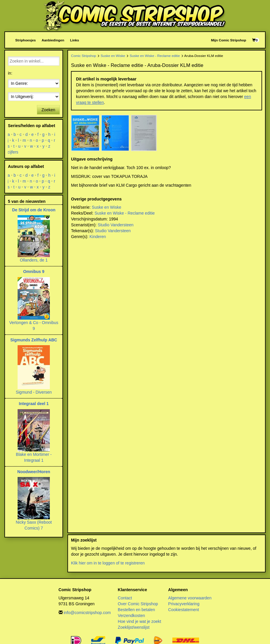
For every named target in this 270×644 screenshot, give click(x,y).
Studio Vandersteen (116, 225)
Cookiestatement (184, 610)
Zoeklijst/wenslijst (134, 627)
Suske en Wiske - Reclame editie (155, 56)
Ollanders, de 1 (34, 260)
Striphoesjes (26, 40)
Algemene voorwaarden (190, 598)
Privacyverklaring (184, 604)
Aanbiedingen (53, 40)
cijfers (13, 152)
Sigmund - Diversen (34, 392)
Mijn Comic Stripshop (229, 40)
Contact (125, 598)
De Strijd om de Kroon (34, 210)
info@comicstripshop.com (87, 613)
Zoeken (49, 110)
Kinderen (98, 237)
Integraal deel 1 (34, 404)
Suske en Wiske (113, 56)
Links (74, 40)
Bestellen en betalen (136, 610)
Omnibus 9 (34, 272)
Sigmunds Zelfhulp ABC (34, 340)
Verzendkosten (131, 616)
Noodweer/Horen (34, 472)
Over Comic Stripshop (138, 604)
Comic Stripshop (84, 56)
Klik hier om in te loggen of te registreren (108, 563)
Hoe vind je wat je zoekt (140, 621)
